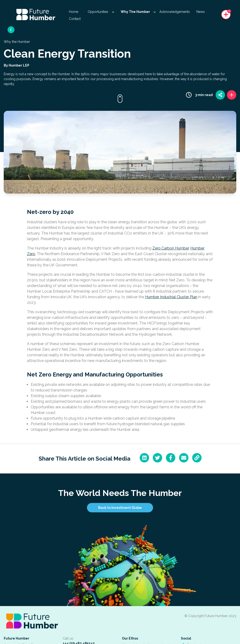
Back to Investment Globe (120, 508)
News (201, 12)
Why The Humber (138, 12)
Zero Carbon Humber (171, 248)
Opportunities (101, 12)
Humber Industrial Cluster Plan (171, 297)
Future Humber (17, 638)
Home (74, 12)
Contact (75, 19)
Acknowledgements (175, 12)
